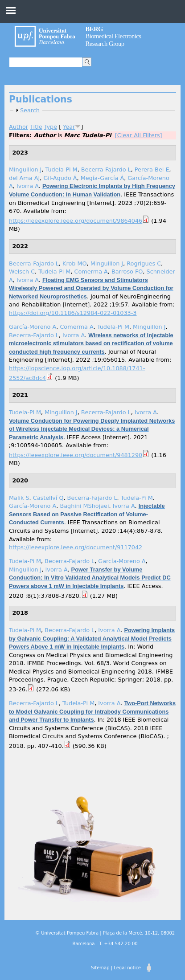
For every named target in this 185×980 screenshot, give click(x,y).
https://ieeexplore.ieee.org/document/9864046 (76, 221)
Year (69, 127)
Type (51, 127)
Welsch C (22, 272)
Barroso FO (127, 272)
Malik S (19, 498)
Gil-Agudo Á (60, 178)
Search (30, 110)
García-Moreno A (33, 327)
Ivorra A (28, 186)
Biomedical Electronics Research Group (113, 36)
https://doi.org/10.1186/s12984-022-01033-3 (73, 313)
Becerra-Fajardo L (106, 169)
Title (36, 127)
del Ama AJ (24, 178)
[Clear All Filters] (139, 135)
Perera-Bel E (152, 169)
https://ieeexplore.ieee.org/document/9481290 (76, 455)
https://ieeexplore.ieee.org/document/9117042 (76, 547)
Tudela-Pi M (62, 169)
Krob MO (75, 263)
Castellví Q (48, 498)
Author (18, 127)
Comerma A (91, 272)
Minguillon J (25, 169)
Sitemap (100, 968)
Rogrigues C (144, 263)
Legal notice (127, 968)
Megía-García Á (103, 178)
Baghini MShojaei (84, 506)
